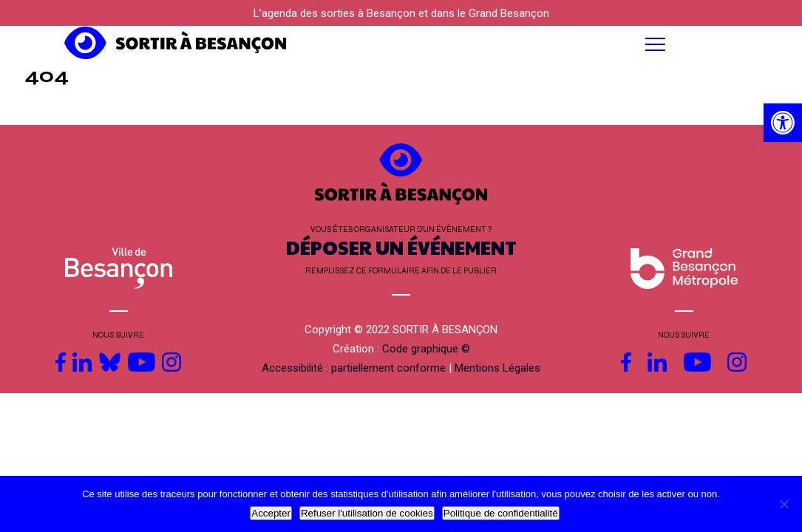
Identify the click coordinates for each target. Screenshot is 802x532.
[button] (496, 44)
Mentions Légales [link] (497, 368)
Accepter (271, 513)
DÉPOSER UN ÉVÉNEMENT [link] (401, 247)
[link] (783, 123)
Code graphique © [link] (426, 349)
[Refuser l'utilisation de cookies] (784, 504)
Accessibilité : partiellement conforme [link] (354, 368)
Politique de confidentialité (501, 513)
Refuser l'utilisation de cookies (367, 513)
